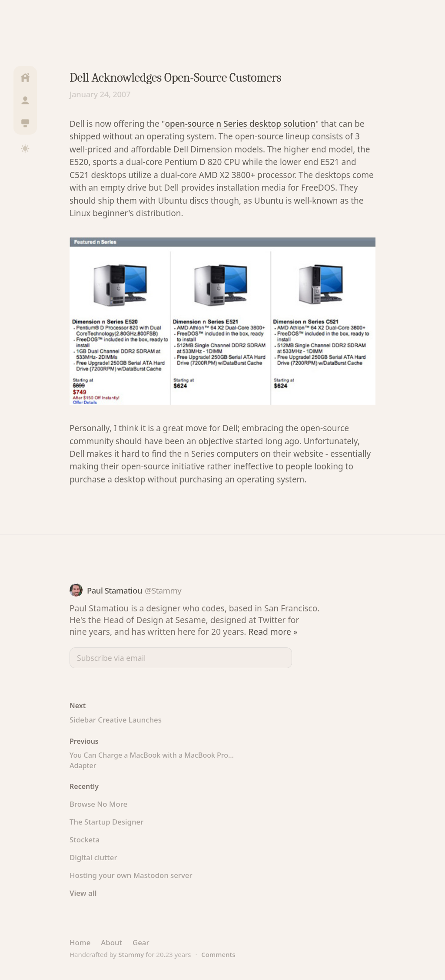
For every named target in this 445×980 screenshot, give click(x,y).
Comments (218, 954)
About (111, 942)
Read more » (273, 632)
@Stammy (163, 590)
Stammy (131, 954)
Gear (141, 942)
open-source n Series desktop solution (240, 124)
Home (80, 942)
